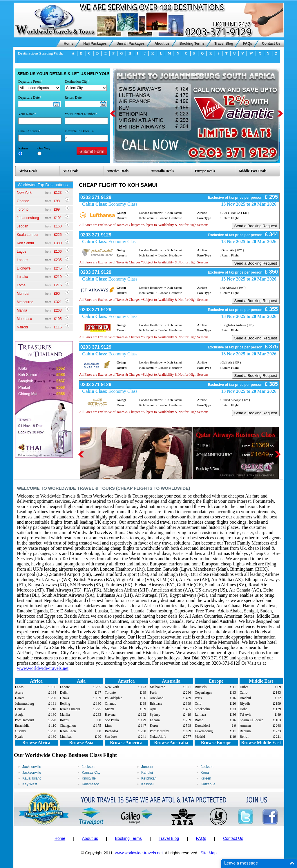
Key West (30, 784)
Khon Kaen (68, 731)
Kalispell (148, 784)
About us (162, 44)
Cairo (244, 692)
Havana (110, 715)
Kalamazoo (90, 784)
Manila (22, 310)
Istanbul (246, 698)
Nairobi (22, 327)
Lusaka (22, 277)
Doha (244, 709)
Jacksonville (32, 767)
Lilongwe (24, 268)
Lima (109, 726)
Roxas (64, 720)
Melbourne (25, 302)
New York (24, 193)
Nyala (19, 737)
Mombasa (25, 319)
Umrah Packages (131, 44)
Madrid (200, 737)
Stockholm (202, 709)
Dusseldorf (203, 726)
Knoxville (89, 778)
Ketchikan (149, 778)
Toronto (23, 209)
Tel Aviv (246, 715)
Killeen (206, 778)
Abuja (19, 715)
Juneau (147, 767)
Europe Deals (205, 171)
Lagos (22, 252)
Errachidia (22, 726)
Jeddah (22, 226)
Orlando (23, 201)
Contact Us (271, 44)
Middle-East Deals (253, 171)
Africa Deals (28, 171)
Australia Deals (162, 171)
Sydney (155, 715)
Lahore (22, 260)
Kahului (147, 773)
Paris (198, 698)
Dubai (244, 687)
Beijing (65, 704)
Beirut (244, 737)
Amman (246, 726)
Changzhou (68, 726)
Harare (20, 698)
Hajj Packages (95, 44)
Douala (20, 709)
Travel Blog (224, 44)
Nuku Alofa (158, 737)
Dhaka (65, 698)
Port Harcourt (25, 720)
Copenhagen (204, 692)
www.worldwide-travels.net (43, 668)
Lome (21, 285)
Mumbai (23, 294)
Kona (205, 773)
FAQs (248, 44)
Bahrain (245, 731)
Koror (154, 726)
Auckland (157, 698)
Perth (154, 692)
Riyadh (245, 704)
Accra (19, 692)
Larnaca (201, 715)
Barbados (112, 731)
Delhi (64, 692)
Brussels (201, 687)
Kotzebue (208, 784)
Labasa (155, 720)
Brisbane (156, 704)
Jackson (88, 767)
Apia (153, 709)
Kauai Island (32, 778)
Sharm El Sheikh (252, 720)
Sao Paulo (112, 720)
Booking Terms (192, 44)
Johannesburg (28, 218)
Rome (199, 720)
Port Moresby (160, 731)
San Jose (111, 737)
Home (69, 44)
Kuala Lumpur (28, 235)
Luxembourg (204, 731)
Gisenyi (20, 731)
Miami (110, 709)
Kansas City (91, 773)
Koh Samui (25, 243)
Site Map (209, 853)
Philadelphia (114, 698)
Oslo (198, 704)
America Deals (118, 171)
